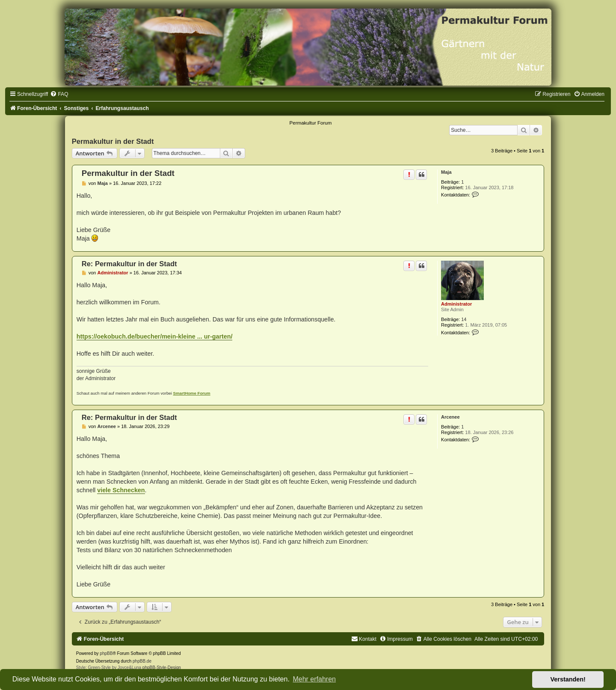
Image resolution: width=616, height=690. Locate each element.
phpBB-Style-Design (162, 668)
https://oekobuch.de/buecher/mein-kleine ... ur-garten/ (155, 336)
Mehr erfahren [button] (314, 679)
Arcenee (450, 417)
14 (464, 319)
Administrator (456, 304)
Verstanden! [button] (568, 679)
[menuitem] (59, 94)
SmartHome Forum (192, 393)
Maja (446, 172)
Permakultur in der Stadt (113, 141)
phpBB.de (142, 661)
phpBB (106, 653)
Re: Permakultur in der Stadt (129, 264)
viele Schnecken (121, 490)
